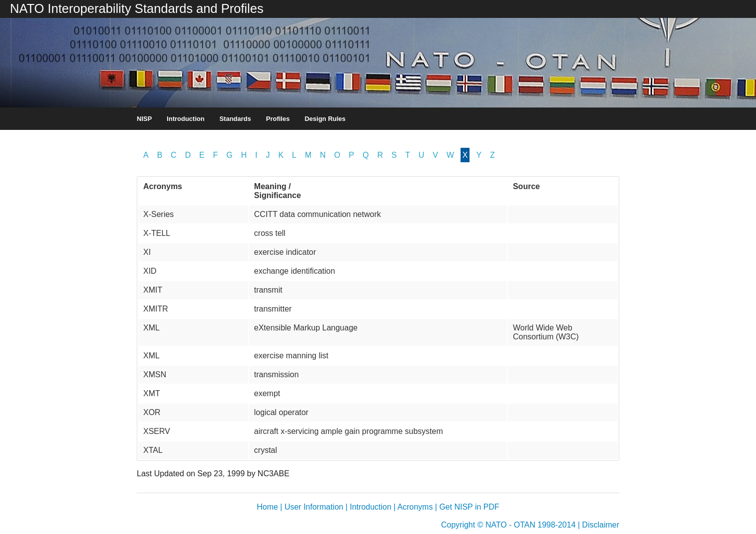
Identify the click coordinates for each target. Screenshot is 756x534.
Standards (235, 119)
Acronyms (415, 507)
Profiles (278, 119)
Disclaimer (601, 525)
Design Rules (325, 119)
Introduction (186, 119)
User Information (314, 507)
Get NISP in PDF (469, 507)
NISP (144, 119)
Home (267, 507)
